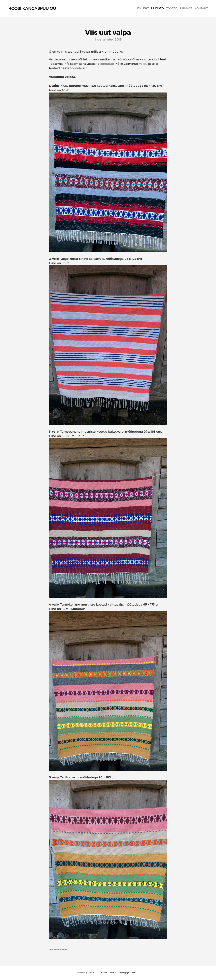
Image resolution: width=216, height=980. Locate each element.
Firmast (186, 8)
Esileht (143, 8)
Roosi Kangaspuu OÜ (32, 8)
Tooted (172, 8)
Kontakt (201, 8)
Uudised (157, 8)
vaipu (143, 64)
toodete (76, 68)
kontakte (107, 64)
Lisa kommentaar (59, 950)
